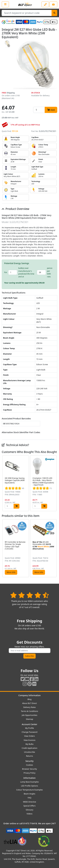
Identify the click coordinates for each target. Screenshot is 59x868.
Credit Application (30, 748)
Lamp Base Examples (30, 782)
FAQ (29, 798)
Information (29, 778)
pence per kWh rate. (50, 272)
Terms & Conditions (29, 711)
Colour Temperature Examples (29, 790)
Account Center (29, 724)
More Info (11, 572)
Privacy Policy (30, 773)
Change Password (29, 732)
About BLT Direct (30, 703)
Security (29, 761)
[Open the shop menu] (5, 4)
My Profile (29, 728)
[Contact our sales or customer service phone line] (45, 4)
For (6, 272)
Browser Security (30, 769)
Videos (29, 814)
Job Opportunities (29, 715)
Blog (29, 699)
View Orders (30, 736)
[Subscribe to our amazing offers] (30, 651)
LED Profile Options (29, 786)
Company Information (29, 695)
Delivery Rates (29, 707)
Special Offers (30, 806)
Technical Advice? (15, 445)
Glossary (29, 810)
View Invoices (30, 740)
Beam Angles (30, 794)
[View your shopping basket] (53, 4)
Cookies (29, 765)
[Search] (54, 13)
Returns (29, 756)
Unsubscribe (29, 752)
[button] (55, 483)
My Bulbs (30, 744)
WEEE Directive (29, 802)
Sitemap (29, 719)
